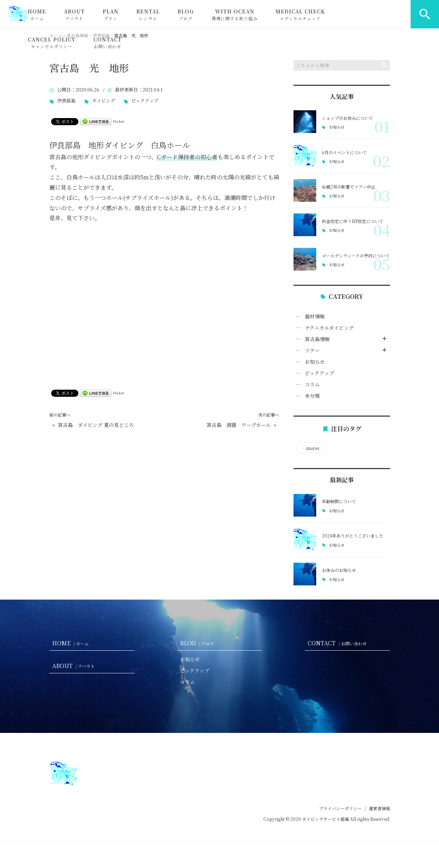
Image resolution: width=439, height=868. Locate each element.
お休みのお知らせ (339, 570)
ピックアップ (145, 101)
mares (310, 448)
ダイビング (103, 101)
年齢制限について (339, 501)
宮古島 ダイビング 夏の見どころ (96, 425)
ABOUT (74, 15)
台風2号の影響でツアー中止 (349, 187)
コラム (312, 384)
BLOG (186, 15)
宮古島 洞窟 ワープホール (239, 425)
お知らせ (337, 127)
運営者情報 (379, 808)
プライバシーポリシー (340, 808)
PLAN (111, 15)
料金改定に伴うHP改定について (353, 221)
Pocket (119, 121)
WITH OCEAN (235, 15)
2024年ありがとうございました (353, 536)
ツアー (312, 350)
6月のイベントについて (344, 152)
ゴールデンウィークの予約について (356, 255)
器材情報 (315, 316)
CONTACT (108, 43)
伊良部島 (66, 101)
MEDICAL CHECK (300, 15)
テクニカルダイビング (329, 328)
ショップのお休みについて (347, 118)
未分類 (312, 396)
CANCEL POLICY (52, 43)
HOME (37, 15)
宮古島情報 (317, 339)
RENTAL (148, 15)
